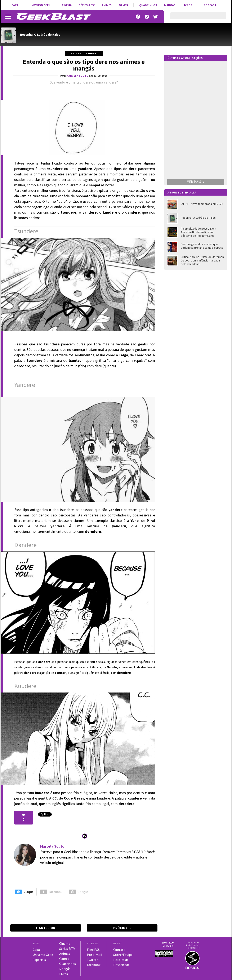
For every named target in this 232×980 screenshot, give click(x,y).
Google (78, 892)
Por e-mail (95, 955)
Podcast (210, 5)
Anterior (47, 928)
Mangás (170, 5)
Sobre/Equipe (123, 955)
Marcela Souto (52, 846)
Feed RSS (93, 950)
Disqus (24, 892)
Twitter (92, 960)
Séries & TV (87, 5)
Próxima (121, 928)
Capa (15, 5)
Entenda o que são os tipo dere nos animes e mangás (84, 65)
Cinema (67, 5)
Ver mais (196, 182)
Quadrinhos (148, 5)
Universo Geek (40, 5)
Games (123, 5)
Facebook (51, 892)
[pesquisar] (195, 18)
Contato (119, 950)
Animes (107, 5)
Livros (187, 5)
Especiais (39, 960)
